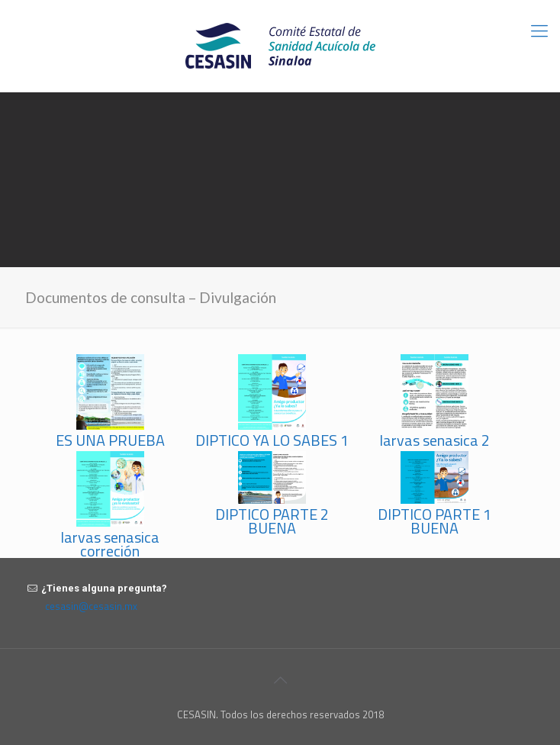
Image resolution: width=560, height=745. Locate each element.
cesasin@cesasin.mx (91, 606)
